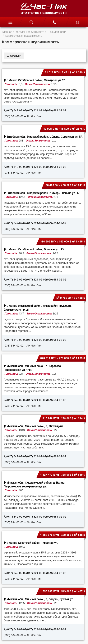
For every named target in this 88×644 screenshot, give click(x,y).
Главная (7, 32)
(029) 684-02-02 (56, 110)
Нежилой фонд (57, 32)
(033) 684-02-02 (14, 116)
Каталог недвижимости (30, 32)
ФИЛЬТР (14, 56)
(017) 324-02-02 (36, 110)
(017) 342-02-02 (16, 110)
